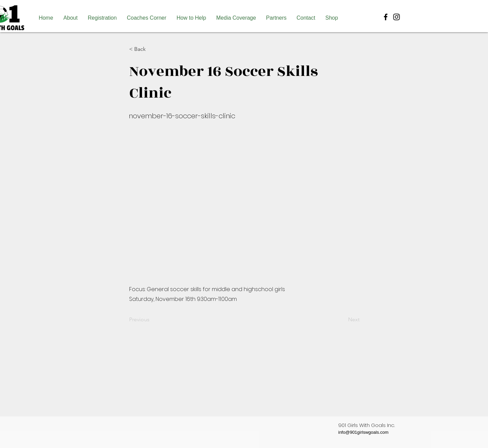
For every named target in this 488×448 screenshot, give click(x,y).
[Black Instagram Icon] (396, 17)
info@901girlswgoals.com (363, 432)
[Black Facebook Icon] (386, 17)
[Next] (343, 320)
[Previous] (151, 320)
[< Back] (151, 49)
